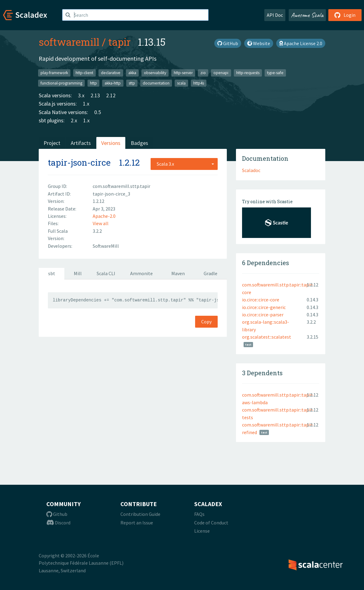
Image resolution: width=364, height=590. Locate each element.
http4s (199, 83)
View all (101, 223)
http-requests (248, 73)
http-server (183, 73)
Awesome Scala (307, 15)
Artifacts (81, 143)
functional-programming (61, 83)
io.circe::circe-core (261, 300)
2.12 (111, 95)
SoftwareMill (106, 246)
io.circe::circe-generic (264, 307)
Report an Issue (137, 523)
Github (57, 514)
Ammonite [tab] (141, 273)
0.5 (98, 112)
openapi (221, 73)
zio (203, 73)
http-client (84, 73)
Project (52, 143)
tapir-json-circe (79, 162)
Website (259, 43)
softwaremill (69, 42)
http (93, 83)
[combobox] (184, 164)
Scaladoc (251, 170)
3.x (81, 95)
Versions (111, 143)
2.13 (95, 95)
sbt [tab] (52, 273)
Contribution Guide (140, 514)
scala (181, 83)
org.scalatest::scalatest (267, 337)
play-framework (54, 73)
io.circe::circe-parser (263, 315)
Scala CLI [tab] (106, 273)
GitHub (228, 43)
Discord (58, 523)
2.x (74, 120)
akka (132, 73)
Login (345, 15)
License (202, 531)
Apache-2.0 (104, 216)
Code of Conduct (211, 523)
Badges (139, 143)
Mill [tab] (78, 273)
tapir (119, 42)
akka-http (113, 83)
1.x (86, 104)
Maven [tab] (178, 273)
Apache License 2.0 (301, 43)
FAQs (199, 514)
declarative (111, 73)
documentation (156, 83)
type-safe (275, 73)
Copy (206, 322)
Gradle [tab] (211, 273)
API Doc (275, 15)
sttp (132, 83)
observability (155, 73)
